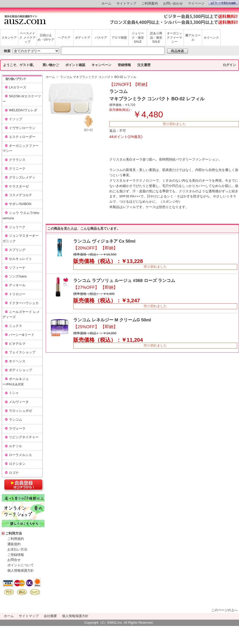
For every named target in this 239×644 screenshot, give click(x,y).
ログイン (229, 65)
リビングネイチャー (24, 437)
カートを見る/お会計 (223, 3)
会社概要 (50, 616)
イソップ (16, 119)
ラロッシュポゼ (20, 411)
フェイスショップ (22, 352)
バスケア (101, 38)
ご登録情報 (16, 555)
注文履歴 (144, 65)
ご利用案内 (150, 3)
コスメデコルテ (20, 195)
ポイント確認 (75, 65)
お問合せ (14, 560)
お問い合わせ (173, 3)
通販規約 (14, 544)
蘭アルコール (193, 37)
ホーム (106, 3)
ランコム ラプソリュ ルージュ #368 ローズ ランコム (124, 281)
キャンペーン (101, 65)
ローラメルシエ (20, 455)
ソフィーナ (17, 268)
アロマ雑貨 (119, 38)
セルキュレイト (20, 259)
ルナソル (16, 446)
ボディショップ (20, 370)
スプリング (17, 250)
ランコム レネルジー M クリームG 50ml (112, 320)
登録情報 (124, 65)
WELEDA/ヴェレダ (23, 110)
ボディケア (83, 38)
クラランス (17, 160)
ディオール (17, 285)
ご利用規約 (16, 539)
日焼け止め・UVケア (46, 37)
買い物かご (51, 65)
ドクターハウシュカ (24, 303)
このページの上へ (225, 610)
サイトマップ (126, 3)
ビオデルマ (17, 344)
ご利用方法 (14, 533)
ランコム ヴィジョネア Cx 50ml (104, 241)
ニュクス (16, 326)
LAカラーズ (18, 87)
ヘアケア (64, 38)
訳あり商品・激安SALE (156, 38)
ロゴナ (14, 473)
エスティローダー (22, 137)
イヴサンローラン (22, 128)
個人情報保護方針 (21, 570)
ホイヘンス (211, 38)
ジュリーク (17, 227)
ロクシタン (17, 464)
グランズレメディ (22, 177)
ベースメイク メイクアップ (27, 38)
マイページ (196, 3)
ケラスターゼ (19, 186)
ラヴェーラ (17, 428)
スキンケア (9, 38)
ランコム (16, 420)
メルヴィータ (19, 402)
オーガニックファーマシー (174, 38)
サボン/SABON (20, 204)
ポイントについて (21, 565)
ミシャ (14, 393)
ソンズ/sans (18, 276)
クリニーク (17, 169)
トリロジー (17, 294)
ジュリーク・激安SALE (138, 38)
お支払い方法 (17, 549)
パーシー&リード (22, 335)
